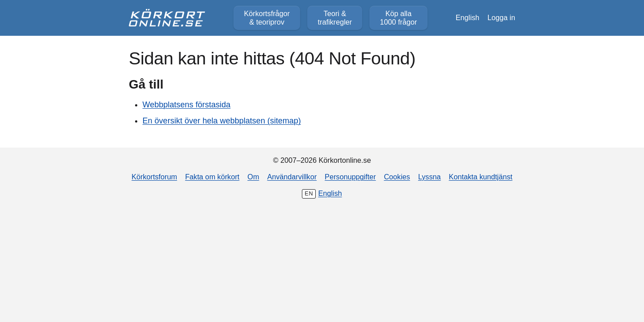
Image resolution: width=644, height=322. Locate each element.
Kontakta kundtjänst (481, 177)
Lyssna (430, 177)
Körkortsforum (154, 177)
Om (253, 177)
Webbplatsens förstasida (187, 105)
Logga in (501, 17)
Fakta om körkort (212, 177)
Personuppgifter (350, 177)
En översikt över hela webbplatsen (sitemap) (222, 121)
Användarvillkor (292, 177)
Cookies (397, 177)
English (468, 17)
